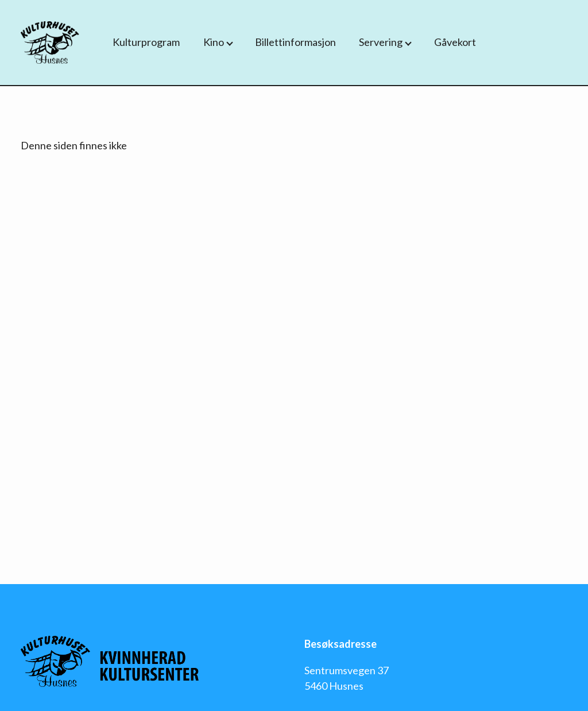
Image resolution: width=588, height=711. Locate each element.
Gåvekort (455, 42)
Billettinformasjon (295, 42)
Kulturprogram (146, 42)
